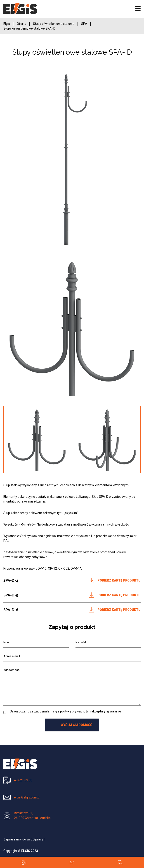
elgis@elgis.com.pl (27, 797)
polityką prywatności (75, 711)
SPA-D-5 (11, 595)
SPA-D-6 (11, 610)
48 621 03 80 (23, 780)
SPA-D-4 (11, 581)
